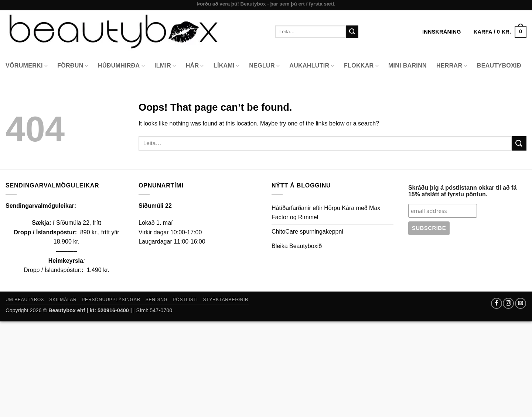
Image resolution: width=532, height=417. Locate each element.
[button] (500, 32)
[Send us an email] (521, 303)
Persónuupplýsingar (111, 300)
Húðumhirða (121, 66)
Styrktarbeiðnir (226, 300)
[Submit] (352, 32)
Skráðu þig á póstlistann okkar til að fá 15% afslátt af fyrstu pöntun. (462, 191)
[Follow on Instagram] (508, 303)
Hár (195, 66)
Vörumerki (27, 66)
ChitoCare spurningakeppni (307, 232)
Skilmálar (63, 300)
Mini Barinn (407, 66)
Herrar (452, 66)
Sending (157, 300)
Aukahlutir (312, 66)
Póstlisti (185, 300)
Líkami (227, 66)
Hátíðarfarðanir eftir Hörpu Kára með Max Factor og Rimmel (326, 213)
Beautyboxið (499, 66)
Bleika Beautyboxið (297, 246)
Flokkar (361, 66)
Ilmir (165, 66)
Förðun (73, 66)
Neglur (264, 66)
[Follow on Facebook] (497, 303)
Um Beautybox (25, 300)
